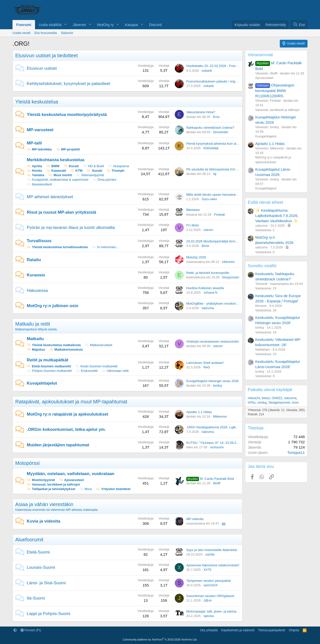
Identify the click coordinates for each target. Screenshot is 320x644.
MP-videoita (195, 519)
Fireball (219, 215)
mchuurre (217, 447)
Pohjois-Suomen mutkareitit (49, 371)
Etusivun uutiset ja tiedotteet (46, 55)
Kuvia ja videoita (43, 521)
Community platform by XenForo (160, 640)
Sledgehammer (279, 402)
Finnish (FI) (31, 630)
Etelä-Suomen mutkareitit (49, 366)
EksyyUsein (231, 277)
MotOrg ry (105, 25)
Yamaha (35, 175)
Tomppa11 (296, 452)
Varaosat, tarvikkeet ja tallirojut (53, 484)
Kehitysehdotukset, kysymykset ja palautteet (68, 84)
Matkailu (35, 339)
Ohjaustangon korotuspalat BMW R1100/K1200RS (275, 90)
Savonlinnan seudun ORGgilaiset (210, 596)
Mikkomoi (220, 416)
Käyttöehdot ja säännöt (238, 630)
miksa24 (254, 398)
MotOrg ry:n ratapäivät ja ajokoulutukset (67, 414)
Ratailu (34, 260)
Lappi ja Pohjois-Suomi (48, 614)
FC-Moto (193, 225)
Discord (155, 25)
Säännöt (67, 33)
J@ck (208, 600)
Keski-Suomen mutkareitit (96, 366)
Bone (205, 246)
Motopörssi (27, 463)
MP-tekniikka (39, 149)
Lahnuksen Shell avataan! (205, 363)
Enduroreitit (87, 371)
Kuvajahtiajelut (42, 383)
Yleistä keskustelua (37, 102)
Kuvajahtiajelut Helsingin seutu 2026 (212, 381)
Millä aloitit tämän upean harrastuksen (214, 195)
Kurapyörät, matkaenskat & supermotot (57, 180)
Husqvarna (118, 166)
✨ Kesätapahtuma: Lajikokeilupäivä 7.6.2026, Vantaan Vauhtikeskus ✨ (277, 216)
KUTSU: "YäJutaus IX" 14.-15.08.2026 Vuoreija (220, 443)
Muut (85, 489)
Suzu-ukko (209, 199)
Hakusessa (37, 291)
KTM (76, 171)
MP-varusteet (40, 130)
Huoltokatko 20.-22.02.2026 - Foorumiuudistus (220, 66)
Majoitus (36, 349)
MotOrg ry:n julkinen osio (52, 306)
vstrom (208, 230)
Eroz (216, 117)
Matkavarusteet (98, 345)
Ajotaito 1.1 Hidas (199, 412)
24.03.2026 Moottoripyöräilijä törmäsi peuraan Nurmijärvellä (229, 241)
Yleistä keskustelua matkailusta (54, 345)
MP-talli (34, 143)
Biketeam (193, 210)
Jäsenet (79, 25)
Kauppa (131, 25)
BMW (53, 166)
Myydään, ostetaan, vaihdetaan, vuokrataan (71, 474)
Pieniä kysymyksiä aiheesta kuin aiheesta (216, 144)
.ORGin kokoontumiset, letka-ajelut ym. (66, 429)
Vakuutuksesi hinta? (201, 112)
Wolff (217, 483)
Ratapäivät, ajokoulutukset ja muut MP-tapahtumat (71, 402)
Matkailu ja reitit (33, 324)
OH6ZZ (277, 398)
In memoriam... (105, 247)
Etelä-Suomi (38, 552)
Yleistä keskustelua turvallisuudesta (57, 247)
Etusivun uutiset (42, 68)
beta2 (266, 398)
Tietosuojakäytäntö (272, 630)
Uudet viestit (21, 33)
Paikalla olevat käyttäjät (270, 390)
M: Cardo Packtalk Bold (210, 479)
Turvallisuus (39, 241)
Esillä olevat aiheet (265, 202)
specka (209, 616)
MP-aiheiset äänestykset (50, 197)
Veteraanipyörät (90, 175)
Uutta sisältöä (50, 25)
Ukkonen (228, 262)
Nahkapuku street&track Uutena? (210, 128)
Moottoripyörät (41, 480)
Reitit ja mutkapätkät (47, 360)
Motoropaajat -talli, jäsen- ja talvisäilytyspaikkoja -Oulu (225, 611)
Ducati (71, 166)
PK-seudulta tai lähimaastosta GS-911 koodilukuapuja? (226, 169)
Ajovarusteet (71, 480)
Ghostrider (221, 132)
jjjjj (223, 523)
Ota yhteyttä (209, 630)
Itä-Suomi (36, 598)
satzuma (208, 308)
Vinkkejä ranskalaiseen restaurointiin (213, 341)
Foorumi (24, 25)
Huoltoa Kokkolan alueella (205, 288)
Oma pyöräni (104, 180)
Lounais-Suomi (41, 567)
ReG (207, 367)
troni (295, 402)
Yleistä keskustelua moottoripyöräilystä (67, 115)
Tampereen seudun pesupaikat (208, 581)
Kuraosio (36, 275)
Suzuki (95, 171)
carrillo (210, 554)
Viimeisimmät (260, 55)
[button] (65, 25)
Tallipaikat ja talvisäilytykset (51, 489)
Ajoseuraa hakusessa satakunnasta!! (213, 565)
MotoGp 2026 (196, 257)
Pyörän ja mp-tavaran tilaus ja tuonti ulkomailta (71, 228)
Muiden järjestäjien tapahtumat (58, 445)
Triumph (115, 171)
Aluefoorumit (29, 540)
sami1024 (210, 585)
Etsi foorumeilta (46, 33)
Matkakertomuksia (66, 349)
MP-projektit (68, 149)
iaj (215, 174)
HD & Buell (93, 166)
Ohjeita (294, 630)
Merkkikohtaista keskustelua (56, 160)
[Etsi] (299, 25)
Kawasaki (56, 171)
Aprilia (34, 166)
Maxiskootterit (39, 184)
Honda (34, 171)
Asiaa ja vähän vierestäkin (44, 504)
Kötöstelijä (211, 148)
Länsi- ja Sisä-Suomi (46, 583)
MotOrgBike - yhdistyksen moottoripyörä (215, 304)
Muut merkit (60, 175)
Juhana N (210, 293)
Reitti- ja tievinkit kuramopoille (208, 273)
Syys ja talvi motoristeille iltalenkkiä (211, 550)
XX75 (207, 570)
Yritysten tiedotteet (113, 489)
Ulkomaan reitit (115, 371)
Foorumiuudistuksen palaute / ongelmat (215, 81)
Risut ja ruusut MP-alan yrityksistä (61, 212)
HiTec (252, 402)
